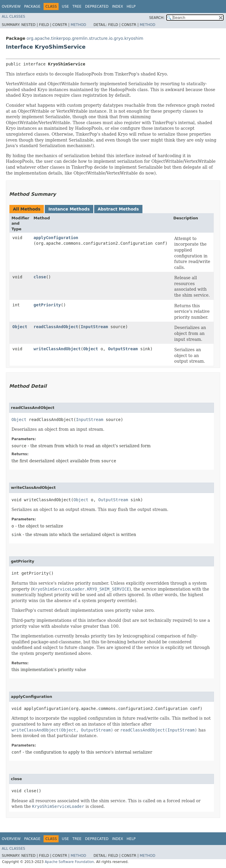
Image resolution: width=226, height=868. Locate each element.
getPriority (47, 305)
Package (32, 6)
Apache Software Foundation (69, 862)
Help (131, 6)
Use (65, 6)
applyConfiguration (56, 238)
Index (118, 6)
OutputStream (123, 349)
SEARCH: (157, 18)
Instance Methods (69, 209)
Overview (11, 6)
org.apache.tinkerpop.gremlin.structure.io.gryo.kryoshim (85, 38)
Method (78, 25)
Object (20, 327)
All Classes (13, 17)
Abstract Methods (118, 209)
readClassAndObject (56, 327)
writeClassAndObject (57, 349)
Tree (77, 6)
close (40, 277)
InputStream (94, 327)
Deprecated (97, 6)
